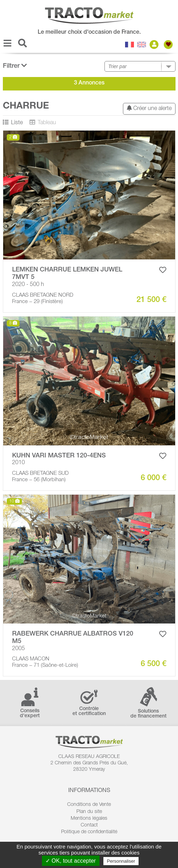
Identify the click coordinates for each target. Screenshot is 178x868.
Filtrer (15, 66)
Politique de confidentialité (89, 832)
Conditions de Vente (89, 805)
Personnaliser (121, 861)
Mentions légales (89, 819)
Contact (89, 825)
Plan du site (89, 812)
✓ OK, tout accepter (71, 861)
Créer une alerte (149, 108)
